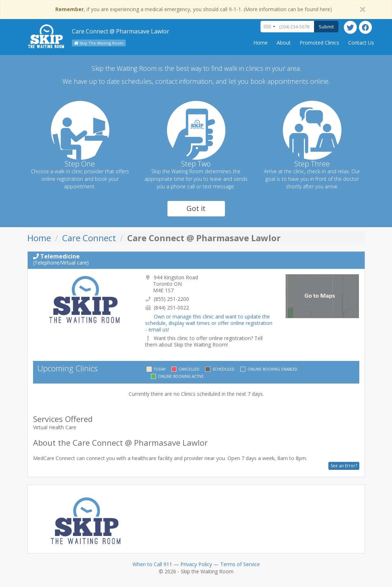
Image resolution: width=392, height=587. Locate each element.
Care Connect (89, 238)
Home (260, 43)
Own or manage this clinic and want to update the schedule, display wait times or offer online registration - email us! (209, 323)
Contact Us (361, 43)
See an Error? (344, 466)
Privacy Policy (196, 564)
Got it (196, 208)
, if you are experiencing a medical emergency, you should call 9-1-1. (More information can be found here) (194, 9)
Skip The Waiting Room (99, 43)
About (284, 43)
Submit (326, 27)
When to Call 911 (152, 564)
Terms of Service (240, 564)
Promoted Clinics (319, 43)
